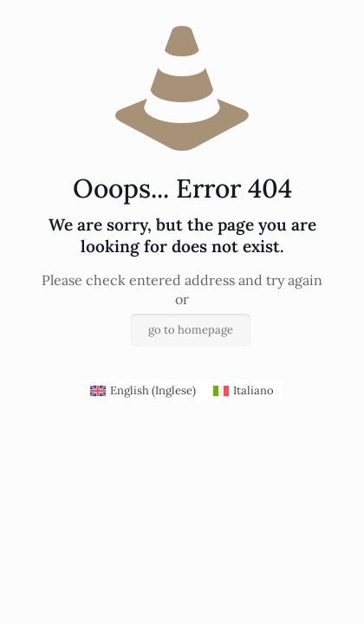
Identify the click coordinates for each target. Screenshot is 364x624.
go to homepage (191, 330)
